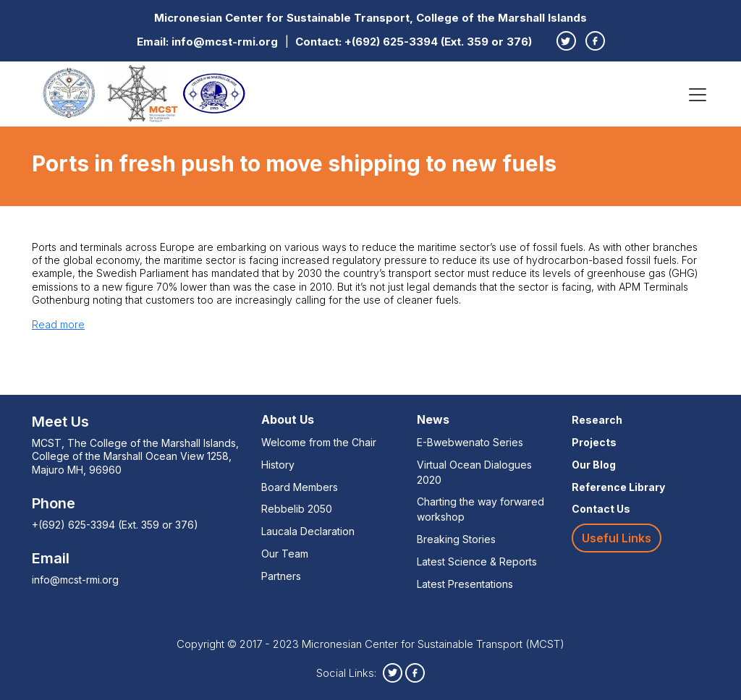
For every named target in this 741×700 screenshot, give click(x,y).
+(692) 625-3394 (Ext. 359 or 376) (438, 42)
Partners (281, 576)
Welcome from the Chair (319, 442)
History (278, 465)
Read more (58, 324)
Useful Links (617, 538)
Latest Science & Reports (477, 562)
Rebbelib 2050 (297, 509)
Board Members (300, 487)
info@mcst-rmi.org (225, 42)
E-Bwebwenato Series (470, 442)
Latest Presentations (465, 584)
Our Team (285, 554)
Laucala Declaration (308, 531)
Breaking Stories (456, 539)
